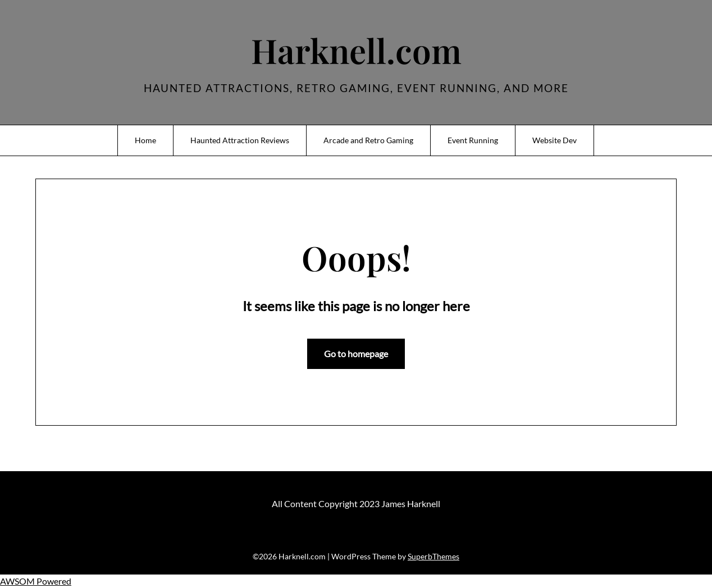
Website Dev (554, 140)
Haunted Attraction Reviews (240, 140)
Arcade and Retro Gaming (368, 140)
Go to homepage (356, 354)
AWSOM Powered (36, 581)
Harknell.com (356, 50)
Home (145, 140)
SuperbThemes (433, 556)
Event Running (473, 140)
